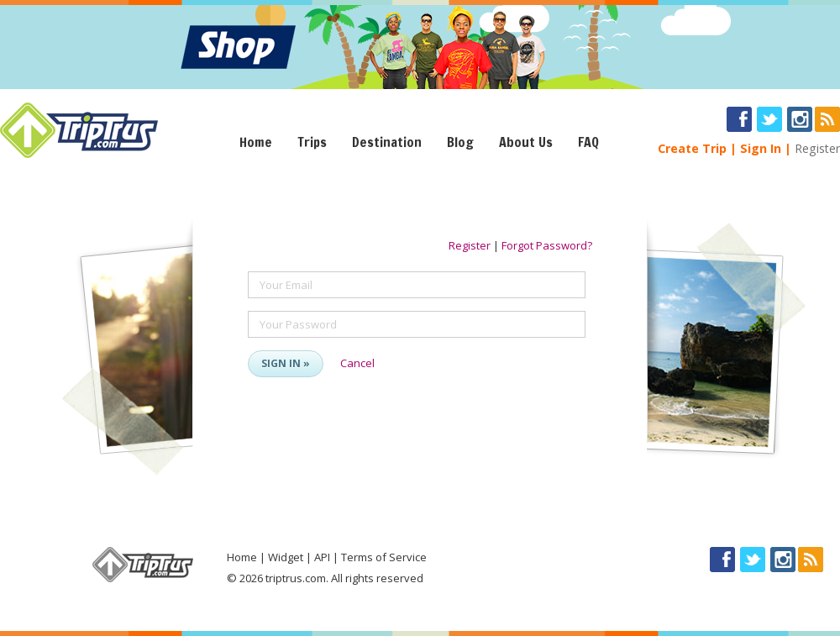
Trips (312, 142)
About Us (526, 142)
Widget (286, 557)
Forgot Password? (547, 245)
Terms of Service (384, 557)
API (322, 557)
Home (256, 142)
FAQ (588, 142)
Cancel (357, 363)
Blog (460, 142)
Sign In (761, 148)
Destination (387, 142)
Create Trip (692, 148)
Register (817, 148)
